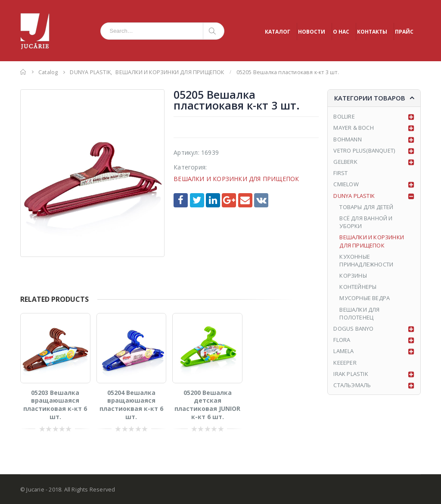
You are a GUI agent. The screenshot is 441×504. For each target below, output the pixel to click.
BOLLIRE (344, 116)
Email (245, 200)
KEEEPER (345, 363)
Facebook (181, 200)
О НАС (341, 32)
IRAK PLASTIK (351, 374)
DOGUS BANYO (353, 329)
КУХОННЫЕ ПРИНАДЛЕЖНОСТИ (366, 260)
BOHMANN (347, 139)
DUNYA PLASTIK (354, 196)
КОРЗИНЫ (353, 275)
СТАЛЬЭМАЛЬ (352, 385)
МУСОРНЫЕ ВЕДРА (365, 298)
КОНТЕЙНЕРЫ (358, 287)
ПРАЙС (404, 32)
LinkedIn (213, 200)
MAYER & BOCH (353, 128)
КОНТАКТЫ (372, 32)
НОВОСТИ (312, 32)
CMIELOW (346, 184)
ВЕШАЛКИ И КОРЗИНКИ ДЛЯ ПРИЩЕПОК (236, 179)
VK (261, 200)
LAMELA (343, 351)
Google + (229, 200)
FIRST (340, 173)
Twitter (197, 200)
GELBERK (345, 162)
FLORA (342, 340)
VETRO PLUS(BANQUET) (364, 150)
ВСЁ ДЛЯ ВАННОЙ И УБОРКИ (366, 222)
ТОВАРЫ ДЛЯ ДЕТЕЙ (366, 207)
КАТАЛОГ (278, 32)
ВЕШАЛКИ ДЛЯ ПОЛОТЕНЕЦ (359, 313)
